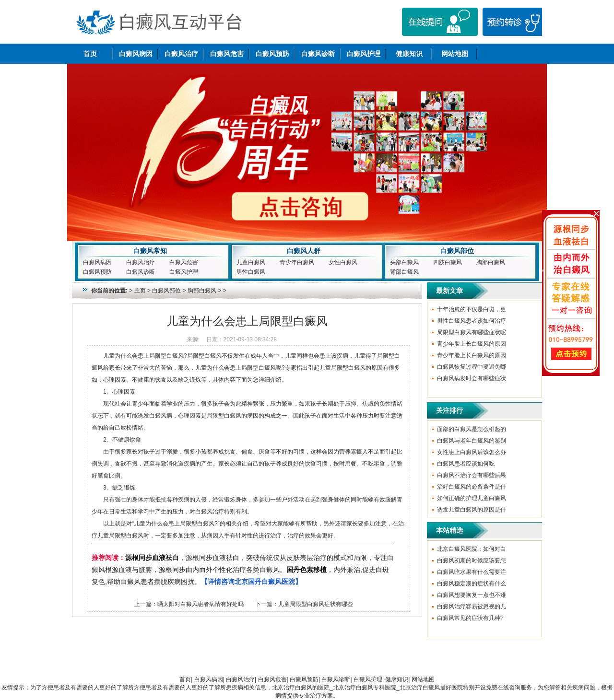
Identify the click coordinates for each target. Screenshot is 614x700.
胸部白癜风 (491, 262)
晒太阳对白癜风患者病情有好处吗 (201, 604)
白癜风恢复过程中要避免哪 (472, 367)
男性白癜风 (251, 272)
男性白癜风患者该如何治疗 (472, 321)
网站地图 (455, 54)
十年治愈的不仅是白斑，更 (472, 309)
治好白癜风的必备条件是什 (472, 487)
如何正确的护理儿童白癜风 (472, 498)
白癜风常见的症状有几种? (470, 618)
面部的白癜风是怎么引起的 (472, 429)
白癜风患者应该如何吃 (466, 464)
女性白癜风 (343, 262)
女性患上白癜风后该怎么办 (472, 452)
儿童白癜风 (251, 262)
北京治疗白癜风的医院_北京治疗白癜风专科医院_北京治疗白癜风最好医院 (367, 688)
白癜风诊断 (318, 54)
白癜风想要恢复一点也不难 (472, 595)
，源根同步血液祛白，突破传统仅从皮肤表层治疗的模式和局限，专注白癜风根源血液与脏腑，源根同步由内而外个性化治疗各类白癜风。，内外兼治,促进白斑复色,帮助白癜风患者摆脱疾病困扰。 (243, 570)
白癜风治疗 (181, 54)
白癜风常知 (150, 251)
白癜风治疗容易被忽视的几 (472, 607)
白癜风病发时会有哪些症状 (472, 378)
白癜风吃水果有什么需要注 (472, 572)
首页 (90, 54)
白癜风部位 (457, 251)
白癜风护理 (364, 54)
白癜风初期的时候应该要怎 (472, 560)
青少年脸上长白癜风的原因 (472, 344)
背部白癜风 (404, 272)
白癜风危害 (227, 54)
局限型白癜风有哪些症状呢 (472, 332)
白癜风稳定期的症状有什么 (472, 583)
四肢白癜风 (448, 262)
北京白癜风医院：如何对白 (472, 549)
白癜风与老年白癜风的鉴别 (472, 441)
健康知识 (409, 54)
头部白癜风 (404, 262)
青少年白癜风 (297, 262)
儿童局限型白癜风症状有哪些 (316, 604)
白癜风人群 (304, 251)
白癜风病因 (136, 54)
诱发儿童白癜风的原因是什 (472, 510)
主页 (140, 291)
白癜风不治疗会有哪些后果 (472, 475)
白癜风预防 (272, 54)
